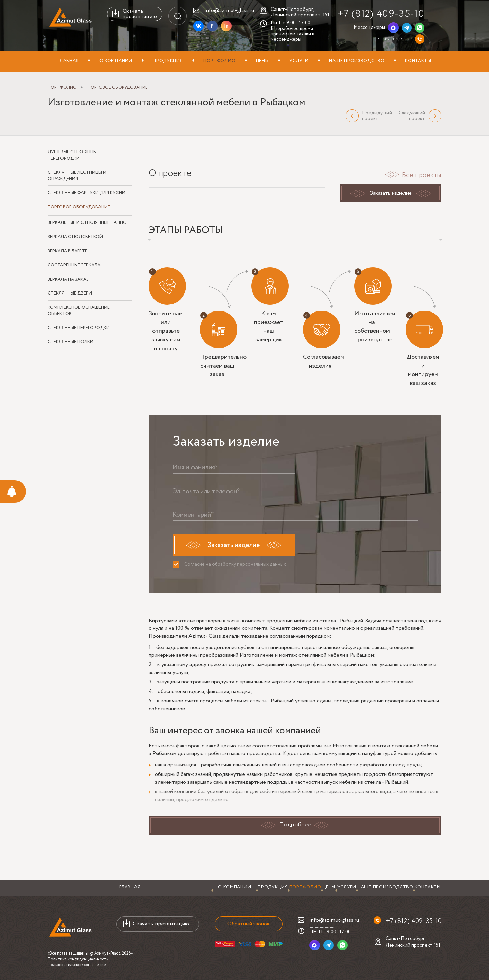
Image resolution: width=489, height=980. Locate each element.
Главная (68, 61)
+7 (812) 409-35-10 (381, 14)
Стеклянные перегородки (79, 328)
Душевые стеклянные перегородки (73, 155)
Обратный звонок (247, 924)
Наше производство (357, 61)
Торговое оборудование (79, 207)
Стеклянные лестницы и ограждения (77, 176)
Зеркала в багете (67, 251)
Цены (262, 61)
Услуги (299, 61)
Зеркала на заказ (68, 280)
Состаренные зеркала (74, 265)
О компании (116, 61)
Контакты (418, 61)
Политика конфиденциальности (78, 959)
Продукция (168, 61)
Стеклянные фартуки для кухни (86, 193)
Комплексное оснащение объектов (79, 311)
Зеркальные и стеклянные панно (87, 223)
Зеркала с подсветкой (75, 237)
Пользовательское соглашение (77, 965)
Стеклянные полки (70, 342)
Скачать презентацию (140, 14)
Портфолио (219, 61)
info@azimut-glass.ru (229, 10)
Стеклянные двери (70, 293)
